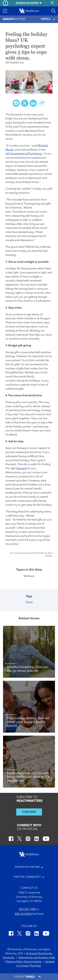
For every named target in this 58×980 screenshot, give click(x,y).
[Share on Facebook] (16, 103)
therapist (22, 469)
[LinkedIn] (37, 839)
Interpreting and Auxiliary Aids (36, 958)
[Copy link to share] (42, 103)
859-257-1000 (27, 909)
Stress (29, 602)
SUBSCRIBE (29, 812)
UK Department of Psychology (24, 154)
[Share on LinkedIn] (33, 103)
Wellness (29, 576)
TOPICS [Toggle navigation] (48, 19)
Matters (14, 19)
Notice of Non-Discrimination (24, 962)
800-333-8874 (23, 914)
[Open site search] (53, 11)
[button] (5, 11)
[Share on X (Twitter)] (25, 103)
